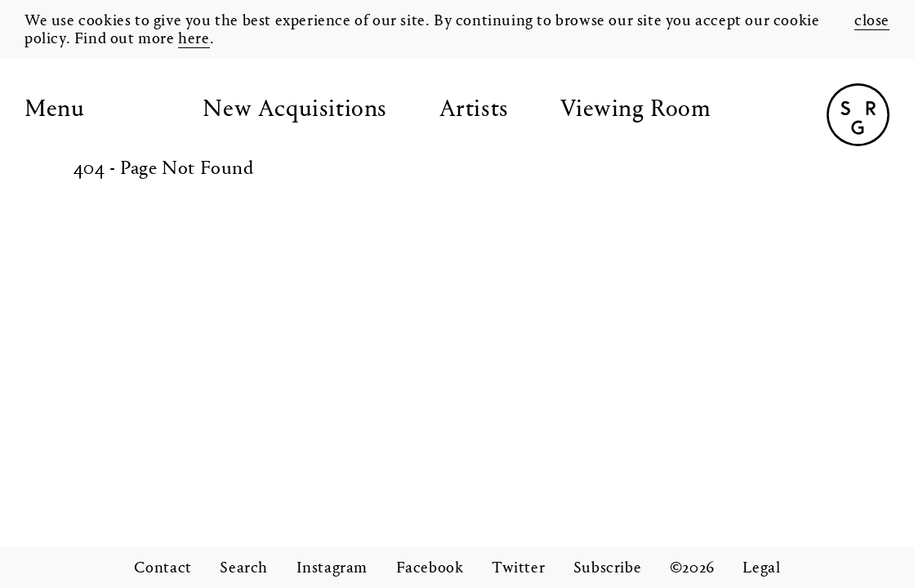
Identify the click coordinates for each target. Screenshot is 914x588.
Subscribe (607, 568)
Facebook (430, 568)
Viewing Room (635, 110)
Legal (761, 568)
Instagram (332, 568)
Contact (163, 568)
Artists (474, 110)
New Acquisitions (295, 110)
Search (244, 568)
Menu (54, 110)
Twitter (518, 568)
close (872, 21)
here (194, 39)
